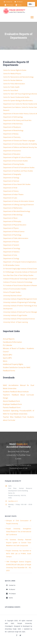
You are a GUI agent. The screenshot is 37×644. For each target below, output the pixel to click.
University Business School (13, 295)
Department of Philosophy (12, 221)
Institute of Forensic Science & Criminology (18, 282)
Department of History (11, 191)
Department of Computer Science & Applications (20, 262)
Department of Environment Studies (16, 161)
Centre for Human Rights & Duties (15, 70)
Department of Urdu (10, 255)
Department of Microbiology (13, 215)
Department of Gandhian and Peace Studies (18, 171)
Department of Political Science (14, 231)
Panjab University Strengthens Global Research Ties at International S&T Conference (19, 532)
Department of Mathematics (13, 208)
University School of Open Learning (16, 322)
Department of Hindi (10, 188)
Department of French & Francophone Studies (19, 167)
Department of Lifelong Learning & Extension (19, 205)
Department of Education (12, 154)
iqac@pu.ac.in (13, 501)
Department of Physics (11, 228)
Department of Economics (12, 151)
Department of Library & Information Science (19, 201)
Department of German (11, 181)
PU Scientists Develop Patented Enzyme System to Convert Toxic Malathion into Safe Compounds (19, 543)
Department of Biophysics (12, 127)
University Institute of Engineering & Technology (20, 302)
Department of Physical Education (15, 225)
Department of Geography (12, 174)
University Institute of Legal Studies (15, 315)
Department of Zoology (11, 258)
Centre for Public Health (12, 87)
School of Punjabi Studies (12, 292)
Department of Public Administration (16, 238)
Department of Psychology (12, 235)
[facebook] (17, 635)
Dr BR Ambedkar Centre (12, 265)
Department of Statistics (12, 252)
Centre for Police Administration (14, 84)
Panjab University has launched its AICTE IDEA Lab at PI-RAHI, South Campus (19, 554)
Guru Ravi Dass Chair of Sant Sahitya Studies (18, 275)
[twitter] (20, 635)
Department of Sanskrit (11, 245)
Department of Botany (11, 134)
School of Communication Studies (15, 289)
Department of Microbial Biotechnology (17, 211)
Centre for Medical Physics (12, 74)
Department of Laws (10, 198)
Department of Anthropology (13, 117)
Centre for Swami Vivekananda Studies (17, 97)
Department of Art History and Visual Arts (18, 120)
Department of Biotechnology (14, 130)
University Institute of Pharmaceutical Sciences (19, 319)
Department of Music (11, 218)
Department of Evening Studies (14, 164)
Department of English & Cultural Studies (17, 157)
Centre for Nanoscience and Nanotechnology (19, 77)
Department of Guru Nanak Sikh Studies (17, 184)
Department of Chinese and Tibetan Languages (19, 141)
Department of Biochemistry (13, 124)
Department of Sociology (12, 248)
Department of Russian (11, 242)
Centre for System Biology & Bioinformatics (18, 100)
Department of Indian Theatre (14, 194)
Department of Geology (11, 178)
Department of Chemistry (12, 137)
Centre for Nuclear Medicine (13, 80)
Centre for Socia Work (11, 90)
